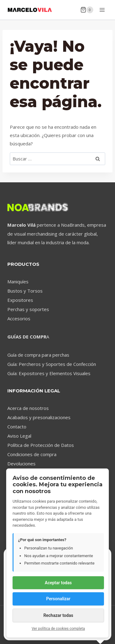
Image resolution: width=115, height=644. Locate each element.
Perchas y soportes (28, 309)
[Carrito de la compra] (87, 10)
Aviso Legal (19, 436)
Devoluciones (21, 464)
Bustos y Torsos (25, 291)
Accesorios (19, 318)
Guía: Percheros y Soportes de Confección (52, 364)
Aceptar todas (58, 583)
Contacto (17, 427)
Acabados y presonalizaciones (39, 417)
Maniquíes (18, 281)
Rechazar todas (58, 615)
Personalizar (58, 599)
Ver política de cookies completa (58, 629)
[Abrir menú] (102, 10)
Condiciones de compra (32, 454)
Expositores (20, 300)
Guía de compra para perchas (38, 355)
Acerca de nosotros (28, 408)
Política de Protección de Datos (41, 445)
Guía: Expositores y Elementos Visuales (49, 373)
